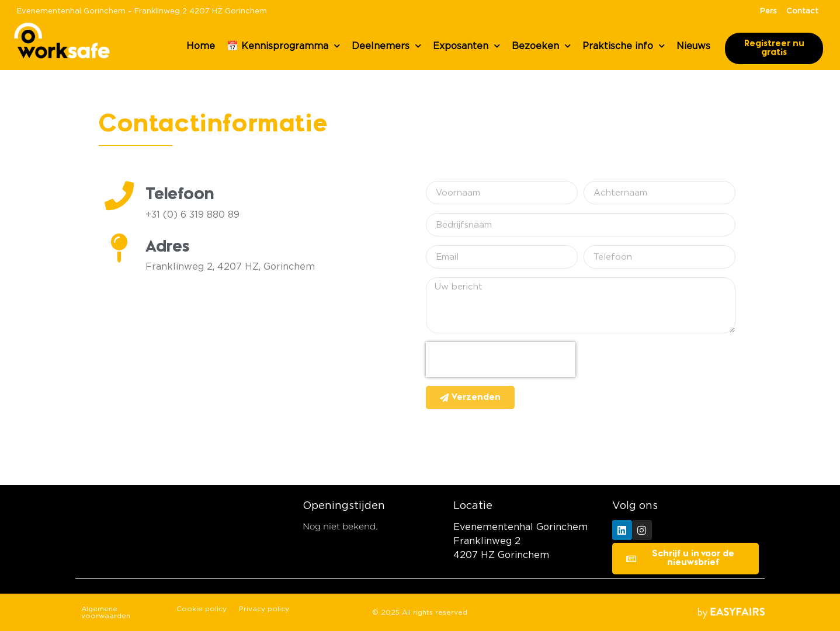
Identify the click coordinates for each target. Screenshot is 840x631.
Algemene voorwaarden (106, 612)
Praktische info (624, 46)
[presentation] (501, 360)
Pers (768, 11)
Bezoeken (541, 46)
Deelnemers (386, 46)
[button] (774, 48)
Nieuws (693, 46)
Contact (802, 11)
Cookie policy (202, 609)
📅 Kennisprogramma (283, 46)
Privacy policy (264, 609)
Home (201, 46)
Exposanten (466, 46)
